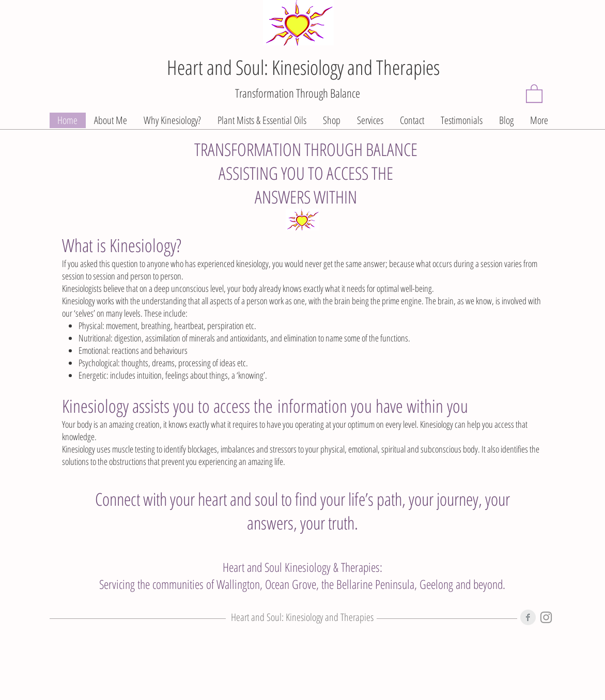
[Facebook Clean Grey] (528, 617)
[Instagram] (546, 617)
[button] (534, 93)
